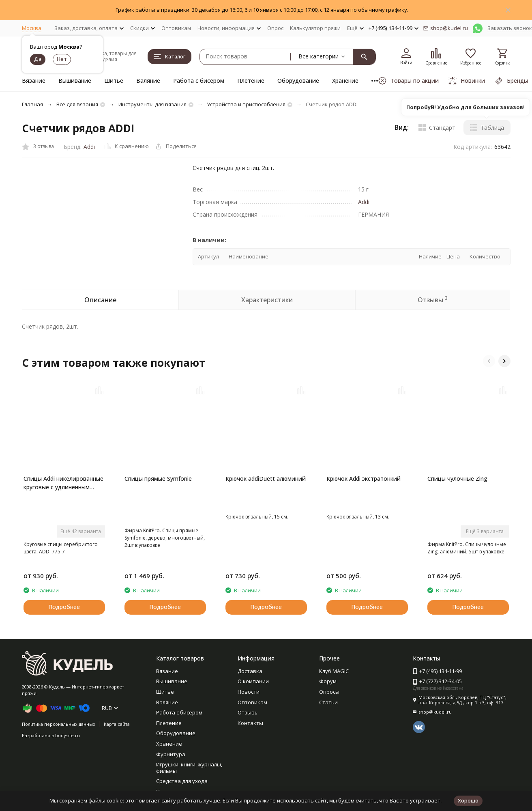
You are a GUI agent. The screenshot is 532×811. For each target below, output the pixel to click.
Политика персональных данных (59, 724)
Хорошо (468, 800)
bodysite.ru (68, 735)
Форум (328, 681)
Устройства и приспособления (246, 104)
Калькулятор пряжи (315, 28)
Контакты (250, 723)
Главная (32, 104)
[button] (489, 361)
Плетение (251, 81)
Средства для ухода (182, 781)
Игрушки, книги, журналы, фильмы (189, 768)
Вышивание (75, 81)
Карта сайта (117, 724)
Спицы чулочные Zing (457, 479)
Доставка (250, 671)
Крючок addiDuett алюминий (266, 479)
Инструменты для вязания (152, 104)
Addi (89, 147)
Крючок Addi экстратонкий (364, 479)
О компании (253, 681)
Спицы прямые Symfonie (158, 479)
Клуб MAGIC (334, 671)
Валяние (148, 81)
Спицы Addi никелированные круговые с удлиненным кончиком (63, 483)
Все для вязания (77, 104)
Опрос (275, 28)
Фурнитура (171, 754)
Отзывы (248, 712)
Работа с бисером (199, 81)
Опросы (329, 692)
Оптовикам (176, 28)
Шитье (114, 81)
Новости (249, 692)
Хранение (345, 81)
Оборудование (298, 81)
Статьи (328, 702)
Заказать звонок (510, 28)
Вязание (34, 81)
